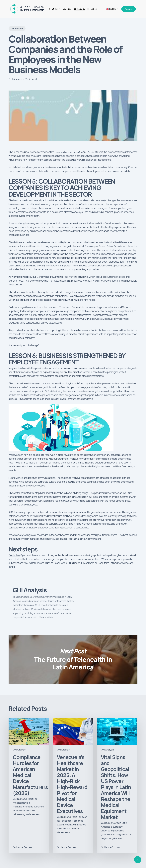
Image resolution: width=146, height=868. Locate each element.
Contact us (14, 555)
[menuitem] (112, 9)
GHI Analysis (17, 28)
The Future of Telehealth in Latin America (73, 659)
